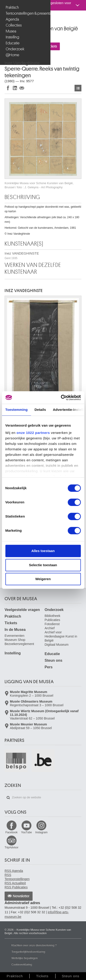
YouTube (26, 832)
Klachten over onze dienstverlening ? (34, 945)
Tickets (11, 623)
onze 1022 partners (33, 433)
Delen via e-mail (22, 88)
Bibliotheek (53, 616)
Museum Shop (15, 640)
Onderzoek (15, 49)
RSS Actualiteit (15, 883)
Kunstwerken (78, 88)
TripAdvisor (11, 847)
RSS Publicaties (16, 887)
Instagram (41, 832)
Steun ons (54, 660)
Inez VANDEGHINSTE (22, 256)
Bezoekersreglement (19, 644)
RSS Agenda (14, 871)
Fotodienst (52, 624)
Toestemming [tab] (17, 410)
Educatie (13, 43)
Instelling (12, 37)
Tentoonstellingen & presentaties (26, 13)
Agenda (12, 19)
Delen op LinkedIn (15, 88)
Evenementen (14, 636)
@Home (12, 55)
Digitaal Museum (57, 645)
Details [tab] (40, 410)
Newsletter (21, 896)
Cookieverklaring (22, 964)
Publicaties (53, 620)
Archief (50, 628)
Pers (49, 667)
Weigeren (43, 579)
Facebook (12, 832)
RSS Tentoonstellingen (17, 877)
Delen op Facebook (8, 88)
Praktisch (12, 7)
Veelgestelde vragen (22, 610)
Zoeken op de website (8, 798)
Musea (11, 31)
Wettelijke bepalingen (25, 958)
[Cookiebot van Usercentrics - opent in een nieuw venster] (61, 398)
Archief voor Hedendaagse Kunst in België (61, 636)
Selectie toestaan (43, 565)
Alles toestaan (43, 551)
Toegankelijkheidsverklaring (28, 952)
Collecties (14, 25)
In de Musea (15, 630)
